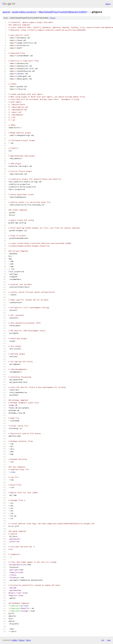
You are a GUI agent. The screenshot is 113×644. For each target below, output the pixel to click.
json (109, 640)
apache (6, 12)
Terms (28, 640)
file (52, 18)
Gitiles (15, 640)
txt (103, 640)
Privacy (21, 640)
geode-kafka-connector (24, 12)
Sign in (108, 4)
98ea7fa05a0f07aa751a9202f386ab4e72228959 (63, 12)
